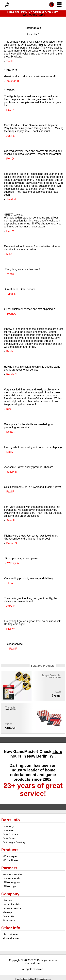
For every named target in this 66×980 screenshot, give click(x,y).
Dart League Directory (14, 842)
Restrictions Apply (33, 15)
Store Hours (9, 920)
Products (10, 850)
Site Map (7, 912)
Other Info (11, 928)
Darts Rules (9, 830)
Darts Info (11, 820)
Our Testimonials (11, 904)
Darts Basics (9, 838)
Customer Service (12, 908)
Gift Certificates (11, 860)
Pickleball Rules (11, 938)
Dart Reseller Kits (12, 878)
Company (10, 894)
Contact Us (8, 916)
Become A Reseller (12, 874)
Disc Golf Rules (11, 934)
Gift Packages (10, 856)
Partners (9, 868)
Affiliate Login (10, 886)
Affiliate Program (11, 882)
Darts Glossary (10, 834)
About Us (7, 900)
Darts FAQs (9, 826)
